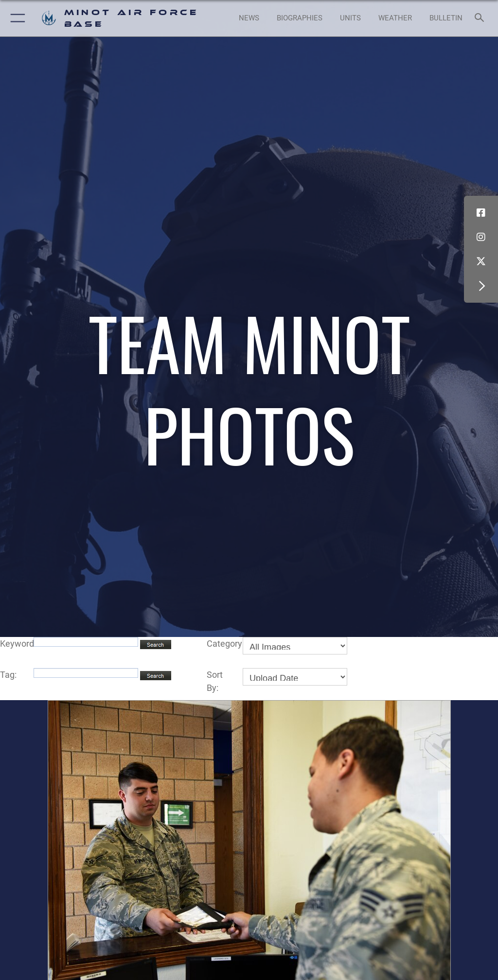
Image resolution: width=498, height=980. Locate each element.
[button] (16, 18)
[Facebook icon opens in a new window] (481, 213)
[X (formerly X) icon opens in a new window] (481, 261)
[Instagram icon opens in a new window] (481, 237)
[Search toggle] (481, 18)
